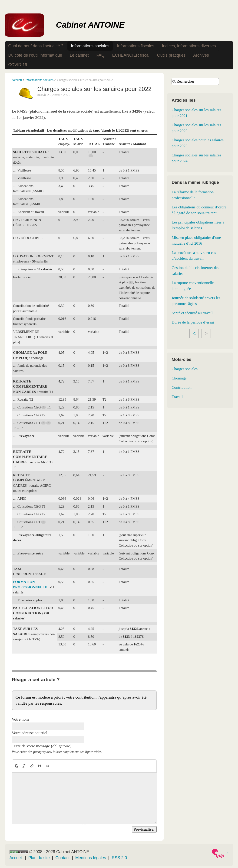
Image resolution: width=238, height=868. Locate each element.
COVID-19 (18, 65)
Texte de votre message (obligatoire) (42, 746)
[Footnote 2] (131, 282)
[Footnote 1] (91, 156)
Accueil (17, 80)
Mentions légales (91, 858)
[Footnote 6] (43, 522)
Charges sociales (185, 369)
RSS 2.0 (119, 858)
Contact (63, 858)
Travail (177, 397)
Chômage (179, 378)
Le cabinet (79, 55)
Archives (201, 55)
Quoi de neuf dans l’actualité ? (36, 46)
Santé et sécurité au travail (192, 313)
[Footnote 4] (43, 423)
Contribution (181, 387)
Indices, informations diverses (189, 46)
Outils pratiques (171, 55)
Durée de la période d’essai (193, 322)
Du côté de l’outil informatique (35, 55)
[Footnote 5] (49, 423)
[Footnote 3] (44, 407)
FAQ (100, 55)
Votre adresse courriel (30, 733)
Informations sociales (90, 46)
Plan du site (39, 858)
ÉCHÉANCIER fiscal (131, 55)
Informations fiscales (136, 46)
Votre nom (20, 719)
